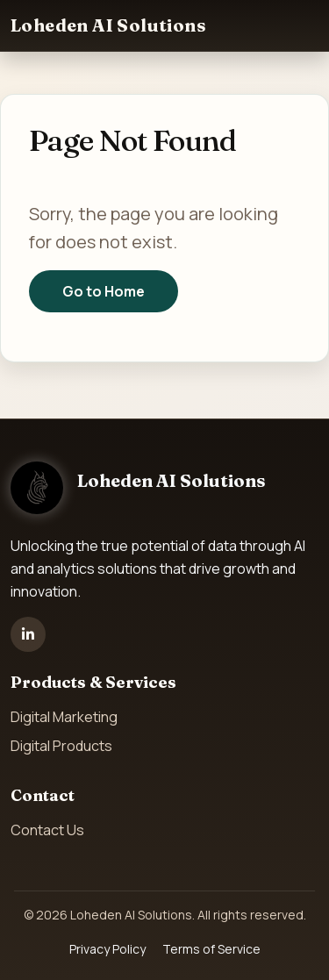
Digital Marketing (64, 717)
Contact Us (47, 830)
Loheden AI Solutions (108, 25)
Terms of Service (211, 949)
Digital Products (61, 746)
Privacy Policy (107, 949)
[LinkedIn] (28, 634)
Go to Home (104, 291)
